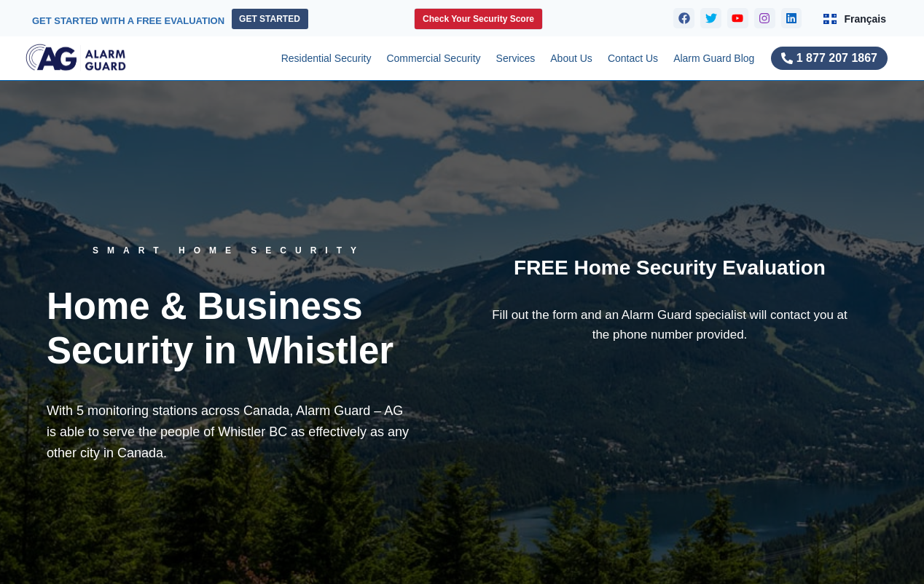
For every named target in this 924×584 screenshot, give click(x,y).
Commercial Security (433, 58)
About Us (571, 58)
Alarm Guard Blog (714, 58)
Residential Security (326, 58)
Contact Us (633, 58)
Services (516, 58)
